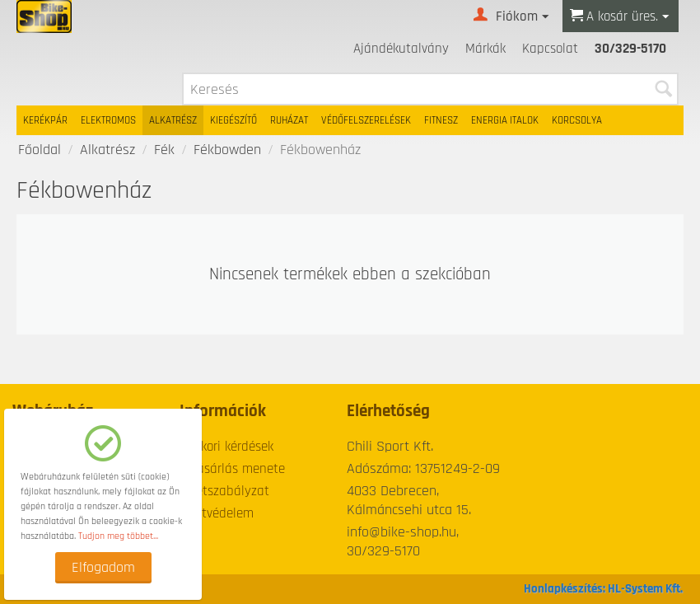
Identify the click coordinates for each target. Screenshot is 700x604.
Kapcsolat (550, 49)
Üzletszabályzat (224, 491)
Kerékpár (45, 120)
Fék (164, 150)
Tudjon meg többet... (118, 536)
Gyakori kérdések (226, 447)
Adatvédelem (217, 513)
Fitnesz (441, 120)
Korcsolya (577, 120)
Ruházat (289, 120)
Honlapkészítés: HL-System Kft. (603, 589)
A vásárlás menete (232, 469)
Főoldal (40, 150)
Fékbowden (227, 150)
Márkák (485, 49)
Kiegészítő (233, 120)
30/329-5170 (630, 49)
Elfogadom (103, 567)
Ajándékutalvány (401, 49)
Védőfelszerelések (366, 120)
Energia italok (505, 120)
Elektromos (108, 120)
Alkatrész (173, 120)
